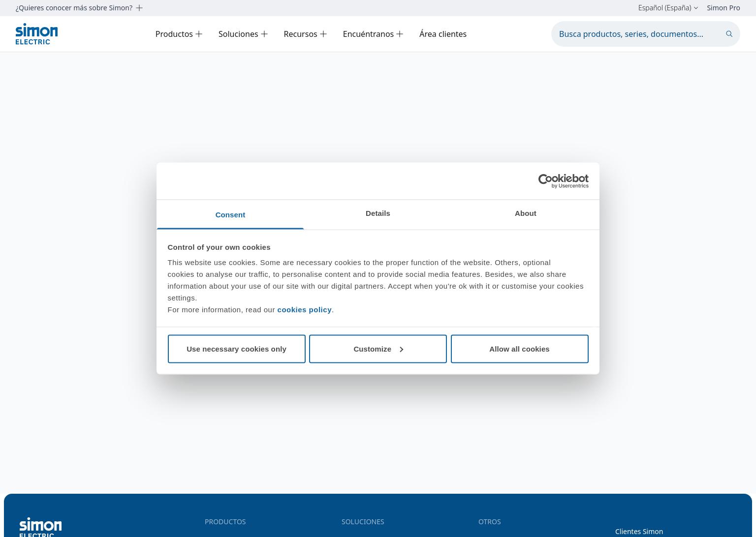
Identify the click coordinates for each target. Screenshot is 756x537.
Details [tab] (378, 213)
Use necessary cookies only (236, 348)
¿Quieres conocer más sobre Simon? (79, 8)
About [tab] (526, 213)
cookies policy (305, 310)
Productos (179, 34)
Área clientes (443, 34)
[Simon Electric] (37, 34)
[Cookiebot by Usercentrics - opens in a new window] (546, 181)
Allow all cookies (520, 348)
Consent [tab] (231, 215)
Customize (378, 348)
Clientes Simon (639, 531)
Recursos (306, 34)
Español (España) (669, 8)
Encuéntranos (374, 34)
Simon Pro (724, 8)
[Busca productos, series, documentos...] (646, 34)
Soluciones (243, 34)
